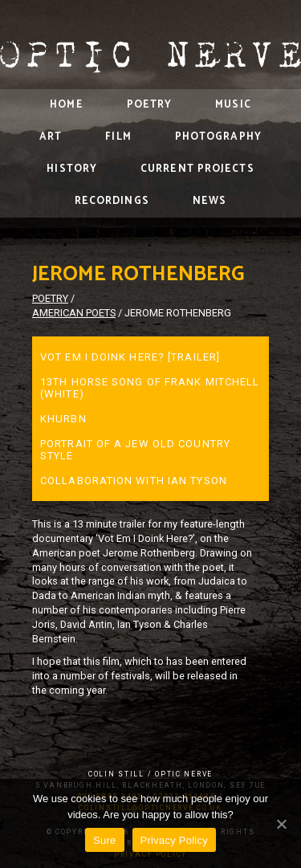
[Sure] (281, 824)
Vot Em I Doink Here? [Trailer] (130, 357)
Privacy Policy (174, 840)
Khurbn (63, 419)
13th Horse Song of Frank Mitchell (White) (150, 388)
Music (233, 105)
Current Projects (197, 169)
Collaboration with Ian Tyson (134, 481)
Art (51, 137)
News (209, 201)
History (72, 169)
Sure (104, 840)
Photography (218, 137)
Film (118, 137)
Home (66, 105)
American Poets (74, 313)
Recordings (112, 201)
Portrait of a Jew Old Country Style (135, 450)
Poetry (150, 105)
